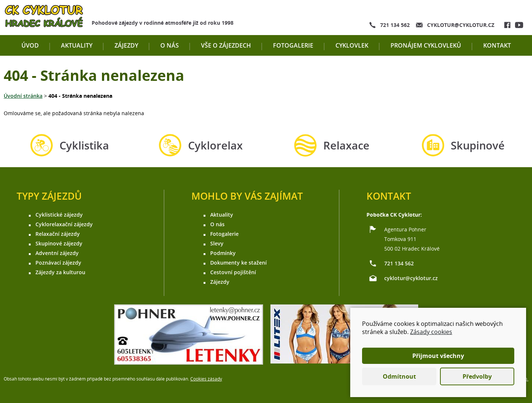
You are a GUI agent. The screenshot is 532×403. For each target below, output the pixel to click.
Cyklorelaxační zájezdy (64, 224)
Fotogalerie (293, 45)
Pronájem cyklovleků (426, 45)
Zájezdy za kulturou (60, 272)
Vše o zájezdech (226, 45)
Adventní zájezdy (57, 253)
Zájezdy (126, 45)
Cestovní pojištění (233, 272)
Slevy (217, 243)
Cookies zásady (206, 379)
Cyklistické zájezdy (59, 215)
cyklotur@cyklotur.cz (461, 25)
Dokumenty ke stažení (238, 263)
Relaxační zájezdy (58, 234)
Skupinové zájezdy (59, 243)
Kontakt (497, 45)
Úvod (30, 45)
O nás (170, 45)
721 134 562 (395, 25)
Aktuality (77, 45)
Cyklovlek (352, 45)
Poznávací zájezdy (58, 263)
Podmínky (223, 253)
